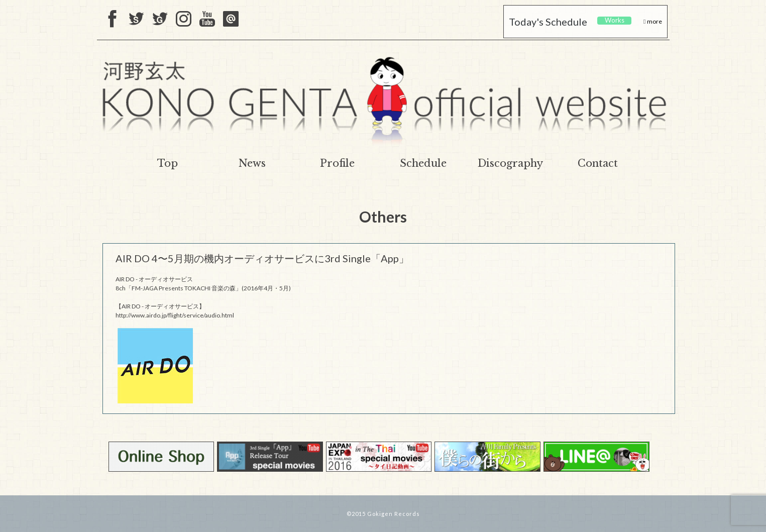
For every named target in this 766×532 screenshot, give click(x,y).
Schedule (423, 163)
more (654, 21)
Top (168, 163)
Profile (337, 163)
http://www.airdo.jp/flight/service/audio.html (175, 315)
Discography (510, 163)
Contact (598, 163)
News (252, 163)
